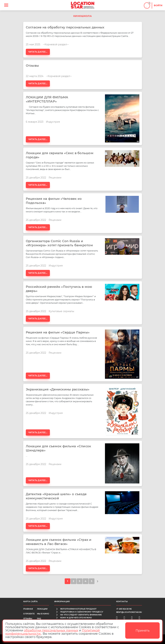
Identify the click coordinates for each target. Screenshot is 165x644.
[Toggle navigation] (6, 5)
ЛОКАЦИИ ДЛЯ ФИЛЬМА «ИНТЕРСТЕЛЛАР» (47, 99)
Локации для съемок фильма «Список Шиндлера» (58, 448)
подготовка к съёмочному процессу (82, 612)
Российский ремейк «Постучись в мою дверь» (59, 289)
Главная (28, 609)
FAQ (39, 619)
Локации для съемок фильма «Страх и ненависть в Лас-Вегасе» (59, 542)
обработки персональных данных (51, 630)
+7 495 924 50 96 (124, 609)
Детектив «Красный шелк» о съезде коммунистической (56, 496)
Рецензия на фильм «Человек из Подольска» (54, 201)
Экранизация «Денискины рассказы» (58, 389)
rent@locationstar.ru (129, 612)
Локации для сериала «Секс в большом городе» (60, 155)
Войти (158, 5)
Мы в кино (43, 614)
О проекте (29, 614)
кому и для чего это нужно (76, 618)
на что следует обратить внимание (81, 615)
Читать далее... (38, 52)
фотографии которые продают (78, 609)
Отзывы (32, 66)
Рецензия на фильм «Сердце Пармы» (58, 332)
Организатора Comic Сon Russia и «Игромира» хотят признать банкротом (59, 243)
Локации (42, 609)
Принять (143, 631)
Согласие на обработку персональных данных (65, 27)
